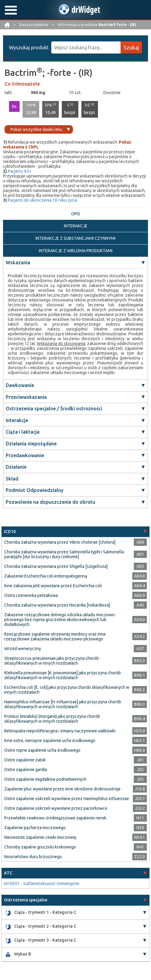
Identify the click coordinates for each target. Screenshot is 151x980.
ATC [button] (8, 873)
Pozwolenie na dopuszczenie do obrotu (50, 502)
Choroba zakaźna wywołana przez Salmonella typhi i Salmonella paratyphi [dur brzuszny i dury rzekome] (64, 554)
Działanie (16, 467)
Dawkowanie (20, 385)
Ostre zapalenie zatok (25, 760)
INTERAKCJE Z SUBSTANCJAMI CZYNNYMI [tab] (75, 238)
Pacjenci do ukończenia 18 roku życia (42, 200)
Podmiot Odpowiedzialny (35, 490)
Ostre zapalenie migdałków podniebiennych (45, 779)
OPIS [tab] (76, 214)
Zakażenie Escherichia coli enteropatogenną (46, 576)
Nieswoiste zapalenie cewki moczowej (40, 837)
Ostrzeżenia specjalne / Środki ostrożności (54, 409)
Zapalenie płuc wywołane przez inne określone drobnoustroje (62, 789)
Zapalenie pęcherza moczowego (35, 828)
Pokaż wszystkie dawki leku (36, 129)
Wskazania (18, 262)
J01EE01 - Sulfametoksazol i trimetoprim (41, 884)
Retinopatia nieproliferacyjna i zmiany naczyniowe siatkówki (60, 731)
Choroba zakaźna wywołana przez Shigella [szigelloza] (56, 566)
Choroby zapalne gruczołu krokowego (40, 847)
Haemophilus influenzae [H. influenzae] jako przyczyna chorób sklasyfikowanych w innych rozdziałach (63, 704)
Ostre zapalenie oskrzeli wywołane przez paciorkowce (56, 808)
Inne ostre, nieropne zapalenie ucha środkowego (50, 741)
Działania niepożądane (31, 444)
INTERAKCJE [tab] (76, 226)
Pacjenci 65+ (20, 171)
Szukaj (131, 47)
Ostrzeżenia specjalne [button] (26, 900)
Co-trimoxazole (22, 84)
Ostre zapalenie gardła (26, 770)
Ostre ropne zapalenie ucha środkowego (42, 750)
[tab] (75, 532)
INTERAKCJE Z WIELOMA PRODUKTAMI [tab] (76, 251)
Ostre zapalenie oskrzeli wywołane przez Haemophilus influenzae (67, 799)
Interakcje (17, 420)
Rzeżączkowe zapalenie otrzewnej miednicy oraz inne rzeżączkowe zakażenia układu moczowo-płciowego (55, 637)
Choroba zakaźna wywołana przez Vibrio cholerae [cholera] (60, 542)
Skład (12, 479)
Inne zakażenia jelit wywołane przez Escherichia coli (53, 586)
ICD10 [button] (10, 532)
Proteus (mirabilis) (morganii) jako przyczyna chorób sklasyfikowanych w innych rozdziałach (52, 719)
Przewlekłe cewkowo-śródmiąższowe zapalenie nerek (55, 818)
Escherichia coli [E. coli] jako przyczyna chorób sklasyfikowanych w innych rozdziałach (67, 690)
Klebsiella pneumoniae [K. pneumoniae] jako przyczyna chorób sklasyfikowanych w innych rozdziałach (63, 675)
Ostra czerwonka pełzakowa (31, 595)
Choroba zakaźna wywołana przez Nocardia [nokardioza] (57, 605)
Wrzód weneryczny (23, 649)
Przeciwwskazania (26, 397)
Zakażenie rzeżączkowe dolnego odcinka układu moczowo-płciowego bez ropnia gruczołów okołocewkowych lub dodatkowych (60, 620)
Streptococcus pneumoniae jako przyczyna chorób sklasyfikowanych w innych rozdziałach (52, 661)
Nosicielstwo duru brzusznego (33, 857)
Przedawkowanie (25, 455)
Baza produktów (34, 25)
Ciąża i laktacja (23, 432)
